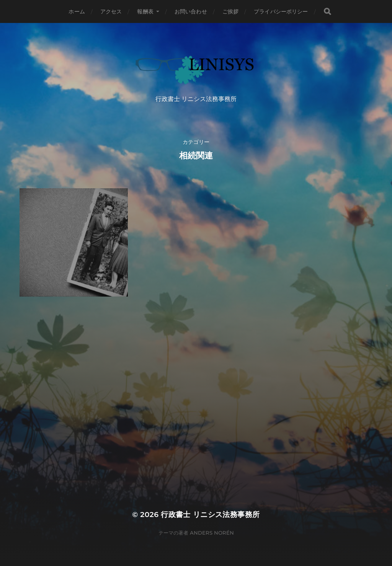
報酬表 (145, 11)
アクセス (111, 11)
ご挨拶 (230, 11)
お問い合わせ (191, 11)
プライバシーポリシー (281, 11)
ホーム (77, 11)
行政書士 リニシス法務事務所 (210, 515)
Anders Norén (212, 533)
